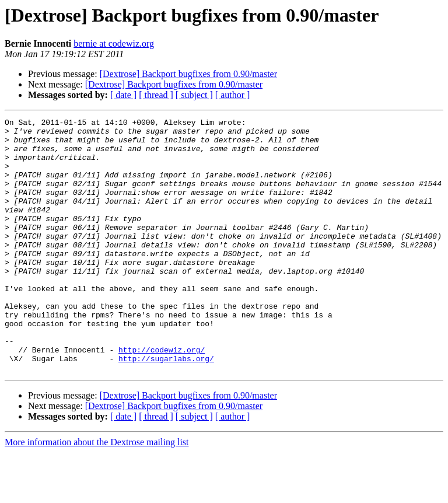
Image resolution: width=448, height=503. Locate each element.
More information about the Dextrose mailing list (97, 493)
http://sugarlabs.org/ (166, 407)
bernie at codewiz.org (114, 43)
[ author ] (233, 95)
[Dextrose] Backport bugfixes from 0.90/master (188, 74)
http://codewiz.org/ (162, 397)
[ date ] (123, 95)
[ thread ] (156, 95)
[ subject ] (194, 95)
